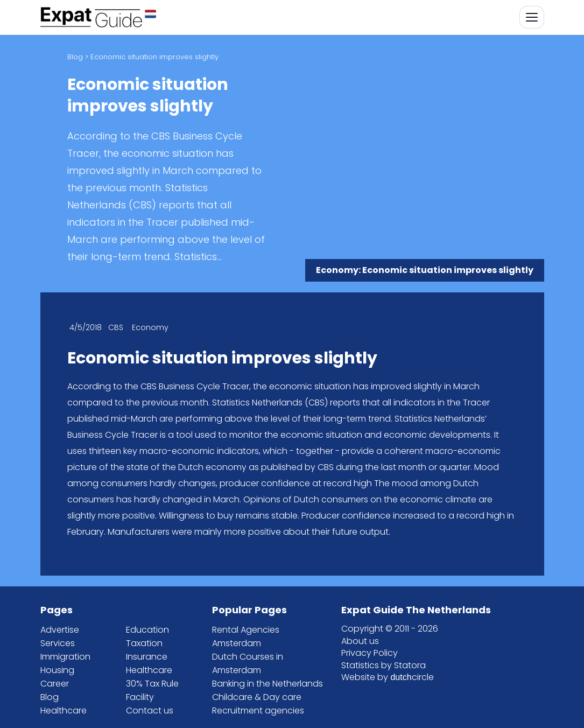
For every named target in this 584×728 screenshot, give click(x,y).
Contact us (150, 710)
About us (360, 641)
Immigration (65, 657)
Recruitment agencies (258, 710)
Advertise (60, 630)
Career (55, 684)
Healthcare (64, 710)
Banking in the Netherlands (268, 684)
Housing (57, 670)
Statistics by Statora (384, 665)
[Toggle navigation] (532, 17)
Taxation (144, 643)
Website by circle (387, 677)
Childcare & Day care (257, 697)
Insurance (147, 657)
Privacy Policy (370, 653)
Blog (75, 57)
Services (58, 643)
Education (147, 630)
